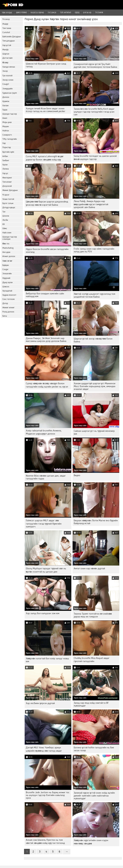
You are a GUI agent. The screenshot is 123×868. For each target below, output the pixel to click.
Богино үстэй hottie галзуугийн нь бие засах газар (94, 749)
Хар (4, 143)
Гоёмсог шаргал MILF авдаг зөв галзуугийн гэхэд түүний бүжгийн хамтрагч (44, 524)
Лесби (5, 220)
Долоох (6, 97)
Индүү (5, 24)
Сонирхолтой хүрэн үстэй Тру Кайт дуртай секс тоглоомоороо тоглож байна (95, 66)
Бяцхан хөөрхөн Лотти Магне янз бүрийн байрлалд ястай (96, 522)
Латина (6, 169)
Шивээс (6, 287)
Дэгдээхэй (7, 186)
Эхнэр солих (8, 80)
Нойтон (6, 131)
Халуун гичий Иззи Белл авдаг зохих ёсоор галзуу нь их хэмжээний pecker (46, 110)
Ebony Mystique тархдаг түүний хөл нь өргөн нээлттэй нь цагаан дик (46, 570)
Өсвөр (5, 63)
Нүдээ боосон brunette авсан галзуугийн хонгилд (47, 251)
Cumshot (6, 32)
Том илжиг (7, 182)
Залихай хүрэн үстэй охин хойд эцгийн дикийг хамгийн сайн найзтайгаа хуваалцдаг (94, 796)
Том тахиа (7, 28)
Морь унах (7, 122)
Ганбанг (6, 160)
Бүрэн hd (87, 13)
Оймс (5, 228)
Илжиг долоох (9, 256)
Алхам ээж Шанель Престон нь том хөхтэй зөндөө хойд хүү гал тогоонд (45, 841)
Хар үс (5, 173)
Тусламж (99, 12)
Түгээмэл (52, 13)
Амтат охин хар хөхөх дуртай (89, 568)
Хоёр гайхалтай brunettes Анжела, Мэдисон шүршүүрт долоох (44, 432)
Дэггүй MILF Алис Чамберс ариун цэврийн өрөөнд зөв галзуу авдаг (44, 749)
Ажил (5, 118)
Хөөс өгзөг (7, 261)
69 (3, 224)
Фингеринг (7, 178)
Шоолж (6, 216)
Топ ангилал (66, 12)
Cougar (5, 269)
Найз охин (7, 233)
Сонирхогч (7, 135)
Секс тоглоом (8, 299)
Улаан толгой (8, 199)
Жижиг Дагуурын (10, 190)
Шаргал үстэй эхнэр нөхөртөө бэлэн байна (93, 340)
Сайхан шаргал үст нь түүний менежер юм (94, 432)
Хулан (5, 165)
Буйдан (6, 265)
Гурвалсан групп (10, 93)
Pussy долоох (8, 312)
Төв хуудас (7, 13)
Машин (6, 126)
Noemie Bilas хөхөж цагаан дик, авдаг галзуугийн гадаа (46, 477)
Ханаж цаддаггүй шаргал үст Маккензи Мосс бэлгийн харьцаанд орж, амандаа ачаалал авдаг (95, 386)
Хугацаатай (7, 291)
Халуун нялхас (9, 67)
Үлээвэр (6, 19)
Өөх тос (6, 244)
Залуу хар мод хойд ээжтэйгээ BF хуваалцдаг (91, 704)
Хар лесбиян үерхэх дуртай (40, 703)
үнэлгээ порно (37, 13)
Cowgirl (6, 84)
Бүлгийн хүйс (8, 152)
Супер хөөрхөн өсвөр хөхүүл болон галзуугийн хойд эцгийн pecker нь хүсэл (47, 385)
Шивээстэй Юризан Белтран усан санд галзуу (46, 65)
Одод (77, 12)
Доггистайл (8, 58)
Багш (5, 316)
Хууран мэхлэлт (9, 295)
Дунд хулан (8, 282)
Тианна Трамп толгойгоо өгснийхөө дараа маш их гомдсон (93, 615)
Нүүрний (6, 278)
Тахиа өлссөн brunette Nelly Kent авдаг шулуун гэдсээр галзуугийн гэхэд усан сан (94, 112)
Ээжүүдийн (8, 89)
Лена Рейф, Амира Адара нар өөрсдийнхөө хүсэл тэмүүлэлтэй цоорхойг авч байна (91, 204)
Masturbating (8, 248)
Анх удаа (6, 252)
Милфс (6, 50)
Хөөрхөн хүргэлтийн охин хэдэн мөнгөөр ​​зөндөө (91, 842)
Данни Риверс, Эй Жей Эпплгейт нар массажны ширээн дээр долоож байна (46, 340)
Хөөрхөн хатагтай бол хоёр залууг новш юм (47, 660)
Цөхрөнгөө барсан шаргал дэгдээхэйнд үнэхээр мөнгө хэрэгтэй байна (47, 203)
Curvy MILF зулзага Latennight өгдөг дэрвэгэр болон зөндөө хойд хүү (45, 158)
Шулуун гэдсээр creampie (10, 238)
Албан (5, 156)
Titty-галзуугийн (10, 139)
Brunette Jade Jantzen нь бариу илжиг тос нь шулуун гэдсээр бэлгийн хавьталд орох (48, 795)
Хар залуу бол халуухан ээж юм (43, 613)
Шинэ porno (22, 12)
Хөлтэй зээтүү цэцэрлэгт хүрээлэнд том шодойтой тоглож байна (94, 295)
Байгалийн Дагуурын (12, 37)
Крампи (6, 101)
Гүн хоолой (7, 76)
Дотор (5, 303)
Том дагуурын (9, 41)
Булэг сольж (8, 203)
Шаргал (6, 54)
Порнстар (7, 147)
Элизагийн (7, 274)
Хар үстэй (7, 45)
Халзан (5, 106)
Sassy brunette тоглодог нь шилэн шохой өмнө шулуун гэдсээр (95, 158)
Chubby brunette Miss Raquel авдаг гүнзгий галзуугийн (92, 660)
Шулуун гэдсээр (10, 114)
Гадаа (5, 110)
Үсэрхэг (6, 195)
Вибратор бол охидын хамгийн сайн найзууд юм (45, 295)
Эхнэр (5, 71)
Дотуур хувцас (9, 207)
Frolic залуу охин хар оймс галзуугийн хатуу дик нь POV (94, 250)
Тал (4, 212)
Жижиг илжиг (8, 308)
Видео (77, 475)
